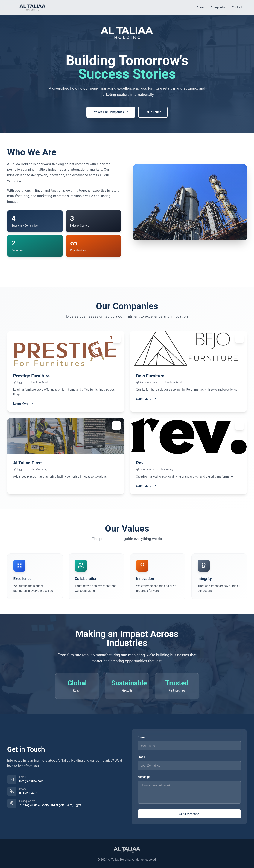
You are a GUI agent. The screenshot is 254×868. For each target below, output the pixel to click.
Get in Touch (153, 112)
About (201, 7)
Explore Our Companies (111, 112)
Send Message (189, 814)
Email (141, 757)
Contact (237, 7)
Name (142, 737)
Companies (218, 7)
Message (144, 777)
